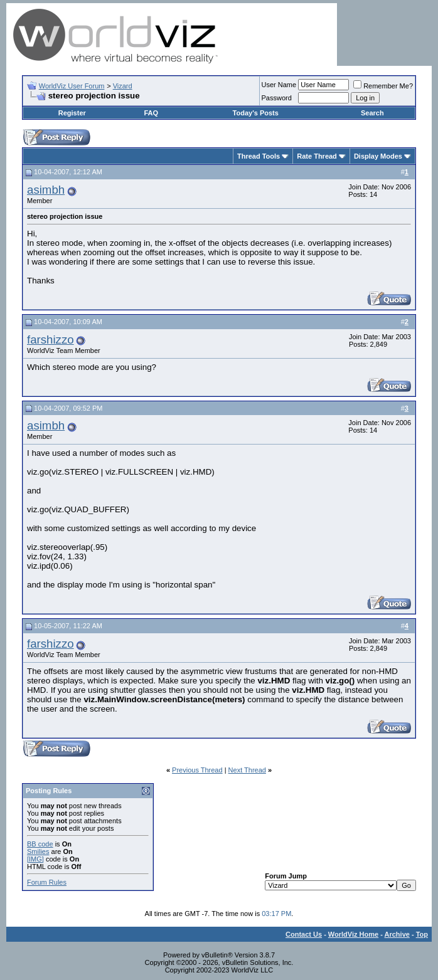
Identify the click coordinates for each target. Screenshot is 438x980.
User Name (279, 85)
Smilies (38, 851)
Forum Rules (47, 882)
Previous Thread (197, 770)
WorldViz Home (353, 934)
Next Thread (247, 770)
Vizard (123, 86)
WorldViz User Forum (72, 86)
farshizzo (51, 340)
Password (277, 98)
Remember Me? (383, 86)
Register (72, 113)
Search (372, 113)
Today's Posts (256, 113)
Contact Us (304, 934)
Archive (397, 934)
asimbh (46, 190)
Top (422, 934)
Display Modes (378, 156)
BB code (40, 844)
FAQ (151, 113)
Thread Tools (259, 156)
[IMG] (35, 859)
